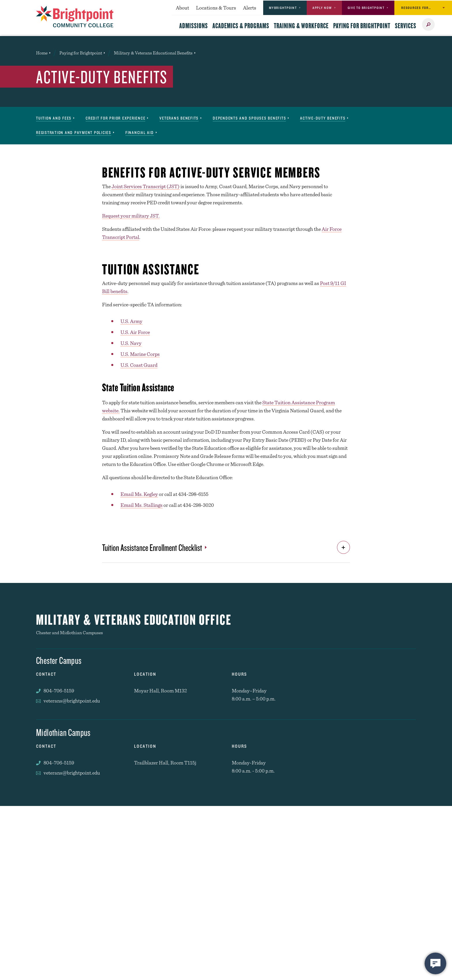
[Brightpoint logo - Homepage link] (75, 17)
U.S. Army (131, 321)
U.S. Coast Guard (139, 365)
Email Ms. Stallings (142, 505)
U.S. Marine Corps (140, 354)
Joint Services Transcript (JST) (146, 186)
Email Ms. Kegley (139, 494)
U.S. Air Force (135, 332)
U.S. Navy (131, 343)
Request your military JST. (131, 216)
